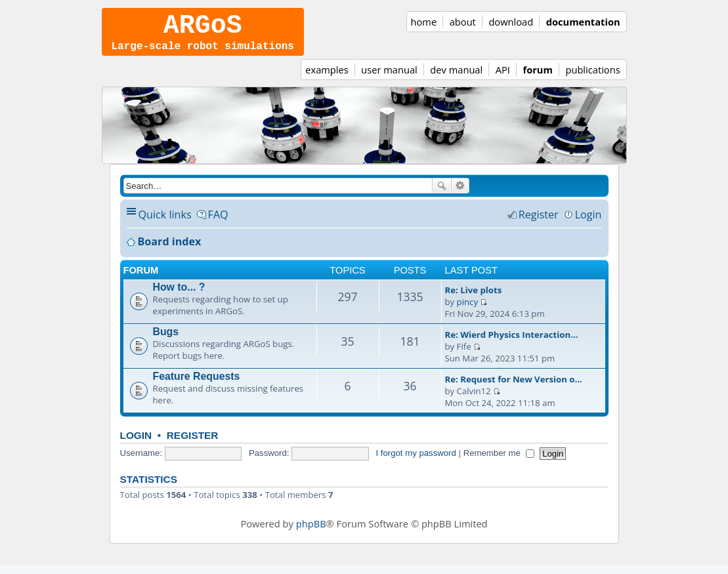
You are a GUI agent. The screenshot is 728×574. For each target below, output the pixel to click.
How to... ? (179, 296)
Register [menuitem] (539, 224)
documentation (583, 22)
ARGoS (203, 29)
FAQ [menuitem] (218, 224)
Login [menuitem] (589, 224)
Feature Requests (197, 385)
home (424, 22)
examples (327, 79)
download (511, 22)
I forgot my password (416, 462)
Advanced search (460, 195)
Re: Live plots (474, 299)
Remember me (499, 462)
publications (592, 79)
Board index (170, 251)
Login (136, 444)
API (503, 79)
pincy (467, 311)
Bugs (166, 341)
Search (442, 195)
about (463, 22)
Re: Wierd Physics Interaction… (512, 344)
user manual (389, 79)
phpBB (311, 533)
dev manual (456, 79)
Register (193, 444)
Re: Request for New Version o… (514, 388)
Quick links (165, 224)
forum (537, 79)
